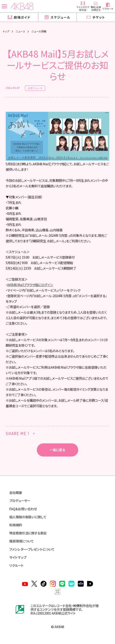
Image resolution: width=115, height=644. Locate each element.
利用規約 (16, 525)
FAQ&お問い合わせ (23, 509)
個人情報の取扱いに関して (28, 517)
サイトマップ (18, 557)
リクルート (16, 565)
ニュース (20, 31)
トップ (6, 31)
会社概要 (16, 492)
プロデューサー (20, 501)
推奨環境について (21, 541)
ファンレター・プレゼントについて (32, 549)
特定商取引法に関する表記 (28, 533)
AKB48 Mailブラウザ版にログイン (30, 285)
